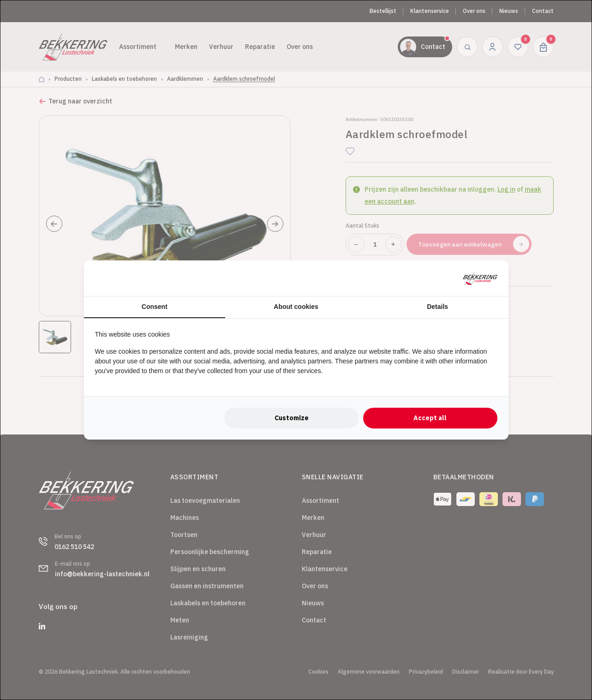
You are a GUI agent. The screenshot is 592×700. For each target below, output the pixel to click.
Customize (292, 418)
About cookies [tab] (296, 307)
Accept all (430, 418)
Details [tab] (437, 307)
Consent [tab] (155, 307)
